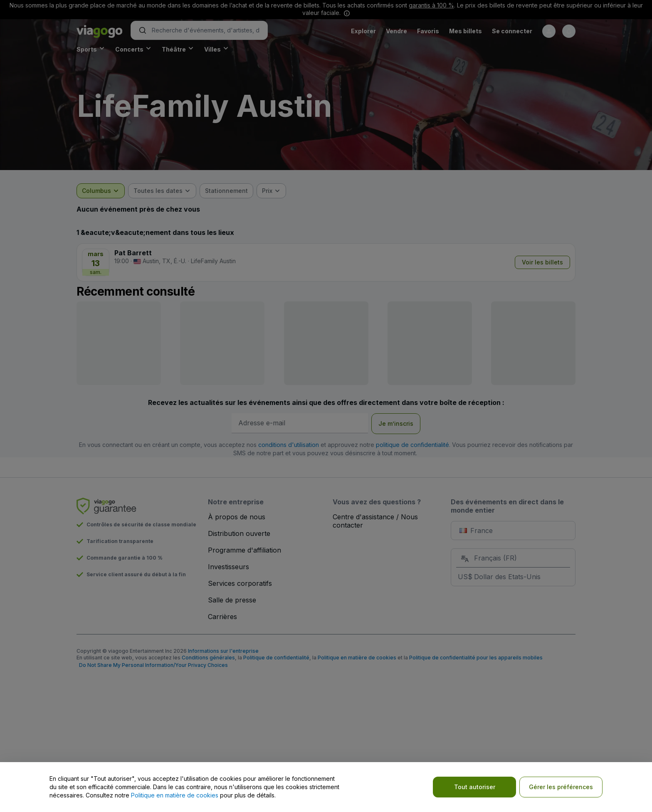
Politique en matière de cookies (175, 795)
